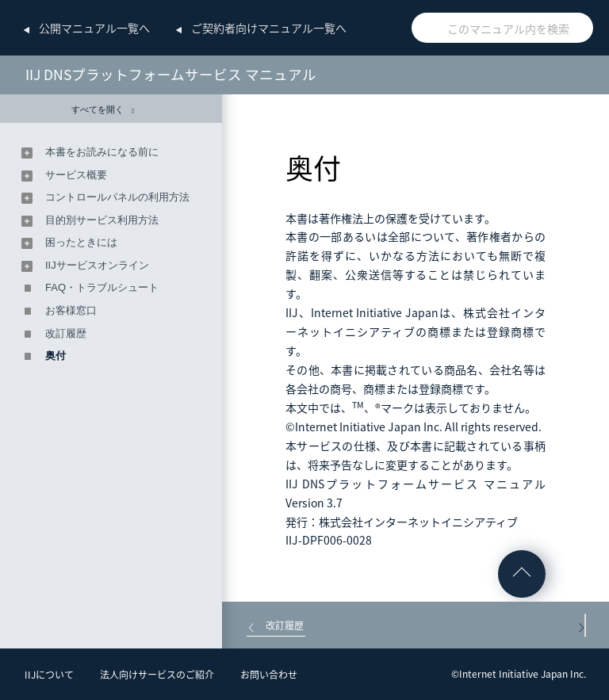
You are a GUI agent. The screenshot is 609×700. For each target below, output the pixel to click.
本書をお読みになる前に (102, 152)
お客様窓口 (71, 310)
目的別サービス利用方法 (102, 220)
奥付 (56, 356)
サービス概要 (76, 175)
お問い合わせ (269, 675)
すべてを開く (103, 110)
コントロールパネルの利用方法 (117, 197)
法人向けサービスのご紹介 (157, 675)
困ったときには (81, 242)
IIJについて (49, 675)
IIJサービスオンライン (97, 265)
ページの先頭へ (522, 574)
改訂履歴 (66, 333)
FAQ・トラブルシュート (102, 287)
